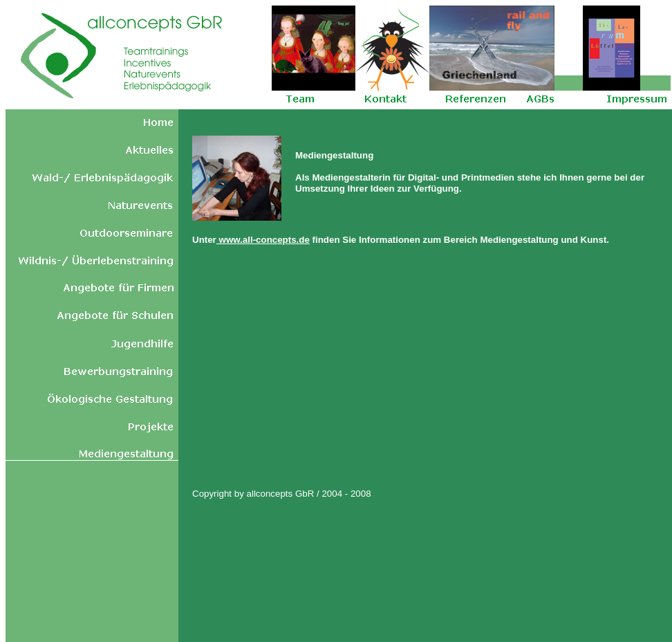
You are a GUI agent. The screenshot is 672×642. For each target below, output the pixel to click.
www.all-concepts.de (263, 240)
